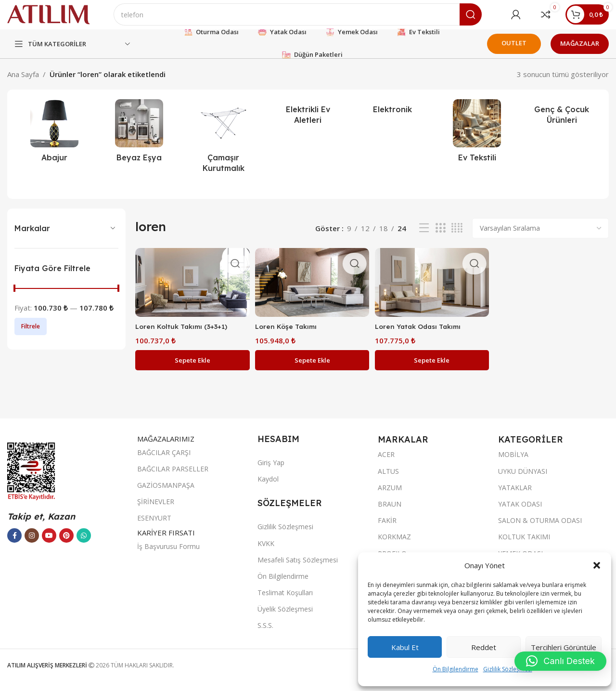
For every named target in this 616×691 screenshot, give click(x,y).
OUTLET (514, 52)
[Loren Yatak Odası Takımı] (432, 291)
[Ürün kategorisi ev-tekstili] (477, 143)
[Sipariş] (540, 237)
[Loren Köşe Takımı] (312, 291)
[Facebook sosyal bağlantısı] (14, 543)
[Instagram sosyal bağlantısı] (32, 543)
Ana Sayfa (23, 83)
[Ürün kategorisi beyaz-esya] (139, 143)
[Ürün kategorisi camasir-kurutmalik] (223, 148)
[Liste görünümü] (424, 238)
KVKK (266, 551)
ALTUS (388, 478)
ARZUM (390, 495)
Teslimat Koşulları (285, 600)
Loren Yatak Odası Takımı (423, 333)
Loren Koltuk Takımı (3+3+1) (185, 333)
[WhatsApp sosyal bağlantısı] (84, 543)
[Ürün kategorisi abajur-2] (54, 143)
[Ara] (313, 19)
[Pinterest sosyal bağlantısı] (66, 543)
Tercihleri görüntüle (564, 647)
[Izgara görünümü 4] (457, 238)
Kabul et (405, 647)
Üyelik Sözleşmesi (285, 617)
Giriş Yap (271, 470)
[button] (597, 565)
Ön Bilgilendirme (456, 669)
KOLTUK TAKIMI (524, 544)
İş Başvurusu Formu (168, 554)
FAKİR (387, 528)
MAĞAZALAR (580, 52)
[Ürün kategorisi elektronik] (393, 118)
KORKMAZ (394, 544)
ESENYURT (154, 526)
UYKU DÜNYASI (523, 478)
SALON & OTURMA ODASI (540, 528)
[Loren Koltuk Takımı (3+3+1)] (191, 291)
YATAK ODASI (520, 511)
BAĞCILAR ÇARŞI (164, 460)
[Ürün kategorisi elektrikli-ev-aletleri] (308, 124)
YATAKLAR (515, 495)
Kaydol (268, 486)
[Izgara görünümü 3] (440, 238)
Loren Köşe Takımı (289, 333)
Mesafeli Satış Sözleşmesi (298, 567)
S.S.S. (265, 633)
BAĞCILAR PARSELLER (173, 476)
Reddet (484, 647)
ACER (386, 462)
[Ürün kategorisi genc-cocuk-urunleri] (562, 124)
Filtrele (31, 335)
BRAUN (390, 511)
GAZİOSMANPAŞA (166, 492)
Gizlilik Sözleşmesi (508, 669)
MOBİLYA (513, 462)
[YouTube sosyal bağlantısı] (49, 543)
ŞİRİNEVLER (156, 509)
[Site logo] (64, 18)
